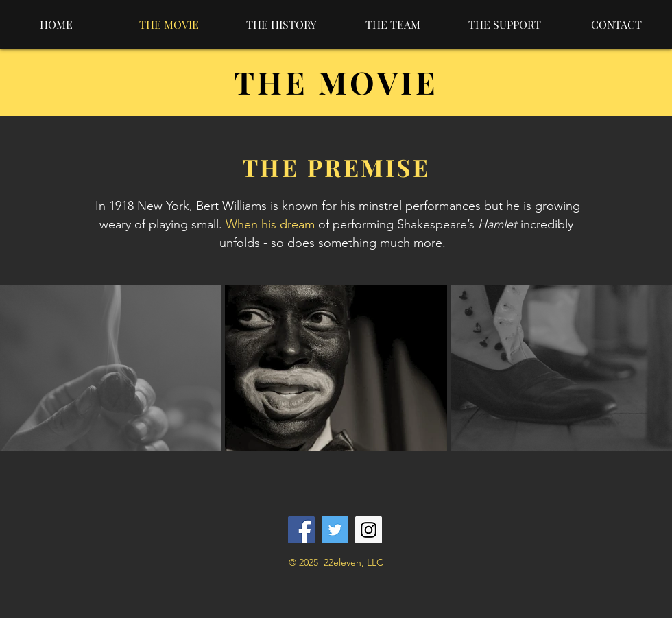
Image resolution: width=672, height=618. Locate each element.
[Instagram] (369, 530)
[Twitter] (335, 530)
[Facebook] (301, 530)
